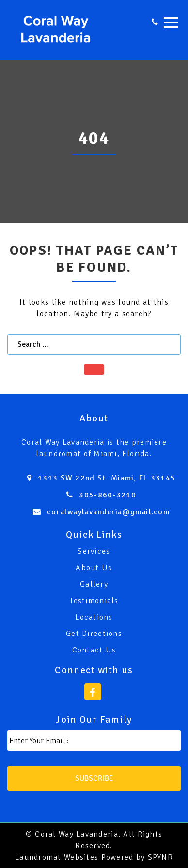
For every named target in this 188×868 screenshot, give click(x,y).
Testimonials (94, 601)
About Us (94, 568)
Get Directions (94, 634)
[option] (94, 141)
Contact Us (94, 650)
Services (94, 551)
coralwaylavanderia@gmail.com (108, 512)
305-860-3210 (107, 495)
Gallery (94, 584)
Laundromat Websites (57, 857)
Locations (94, 617)
